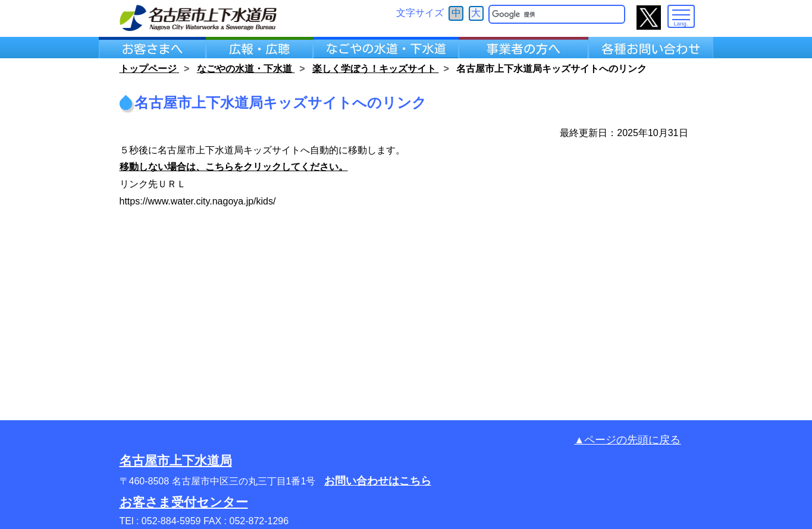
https (130, 201)
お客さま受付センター (184, 502)
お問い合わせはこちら (378, 481)
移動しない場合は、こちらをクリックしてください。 (234, 167)
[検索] (548, 15)
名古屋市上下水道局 (176, 460)
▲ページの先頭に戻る (627, 440)
